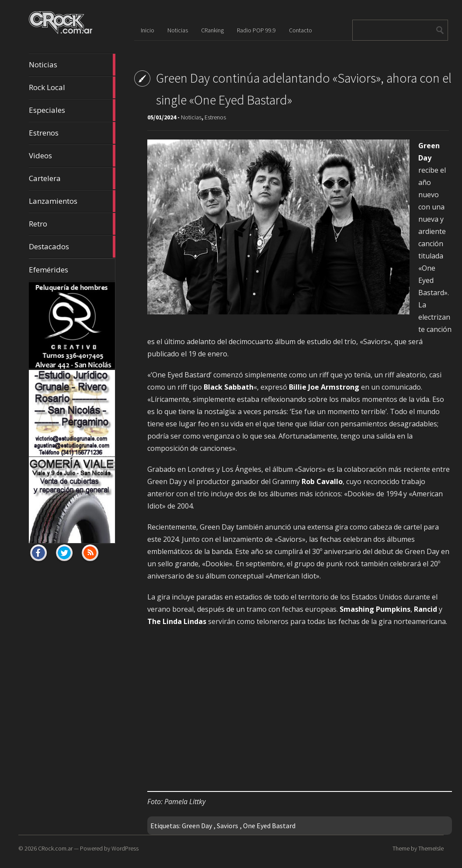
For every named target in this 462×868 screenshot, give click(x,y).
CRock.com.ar (55, 848)
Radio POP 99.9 (256, 30)
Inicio (148, 30)
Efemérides (49, 270)
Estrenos (72, 133)
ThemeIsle (431, 848)
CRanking (212, 30)
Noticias (72, 65)
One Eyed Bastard (269, 826)
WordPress (125, 848)
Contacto (300, 30)
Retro (72, 224)
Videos (72, 156)
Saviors (228, 826)
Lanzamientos (72, 201)
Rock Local (72, 87)
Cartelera (72, 178)
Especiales (72, 110)
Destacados (72, 247)
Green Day (197, 826)
